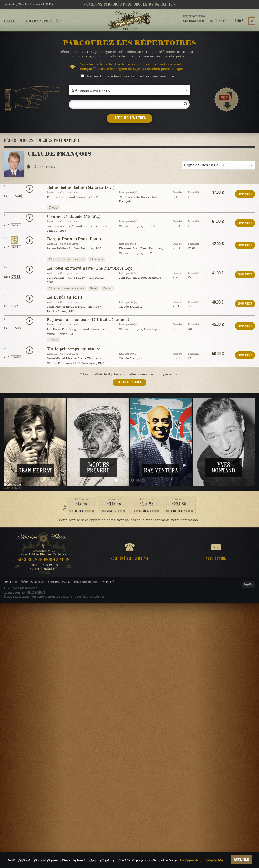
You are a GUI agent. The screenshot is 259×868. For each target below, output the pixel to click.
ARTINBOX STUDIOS (33, 593)
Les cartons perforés (43, 21)
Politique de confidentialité (94, 582)
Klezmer (96, 259)
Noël (93, 288)
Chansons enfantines (67, 259)
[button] (233, 21)
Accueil (11, 21)
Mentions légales (60, 582)
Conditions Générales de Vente (24, 582)
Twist (54, 208)
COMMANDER (245, 194)
